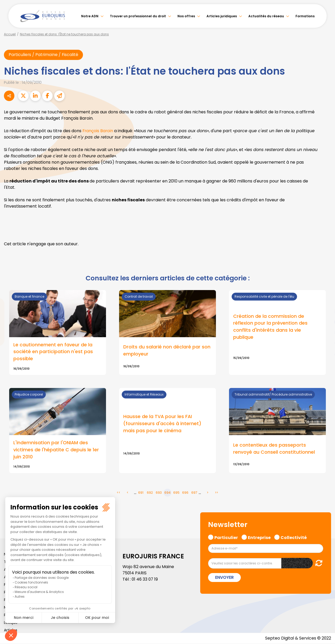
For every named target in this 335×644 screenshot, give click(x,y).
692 (150, 493)
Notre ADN (90, 16)
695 (176, 493)
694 (167, 493)
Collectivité (294, 537)
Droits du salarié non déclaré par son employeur (167, 351)
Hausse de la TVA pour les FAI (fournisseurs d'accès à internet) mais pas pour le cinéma (162, 424)
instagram (325, 332)
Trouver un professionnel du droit (138, 16)
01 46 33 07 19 (145, 580)
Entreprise (259, 537)
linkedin (325, 312)
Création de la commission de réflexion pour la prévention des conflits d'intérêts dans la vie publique (270, 327)
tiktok (325, 353)
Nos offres (186, 16)
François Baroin (98, 131)
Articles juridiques (222, 16)
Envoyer (224, 578)
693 (159, 493)
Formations (305, 16)
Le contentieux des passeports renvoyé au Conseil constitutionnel (274, 449)
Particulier (226, 537)
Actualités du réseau (266, 16)
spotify (325, 343)
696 (185, 493)
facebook (325, 291)
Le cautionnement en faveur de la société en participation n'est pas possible (53, 352)
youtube (325, 322)
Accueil (10, 34)
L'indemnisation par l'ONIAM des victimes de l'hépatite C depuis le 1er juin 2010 (56, 450)
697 (194, 493)
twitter (325, 301)
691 (141, 493)
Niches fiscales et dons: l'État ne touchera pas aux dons (64, 34)
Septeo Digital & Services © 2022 (298, 639)
